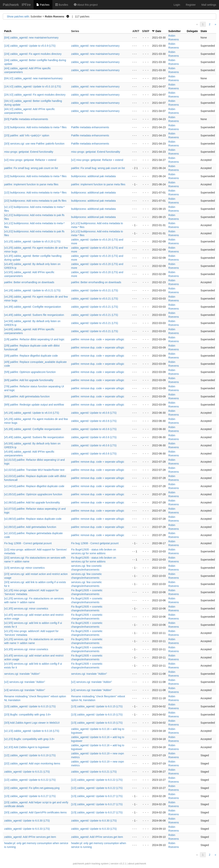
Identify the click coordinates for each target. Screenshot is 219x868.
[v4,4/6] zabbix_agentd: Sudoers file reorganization (34, 315)
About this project (86, 5)
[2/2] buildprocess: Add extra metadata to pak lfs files (35, 201)
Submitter (174, 31)
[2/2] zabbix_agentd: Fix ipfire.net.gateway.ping (32, 788)
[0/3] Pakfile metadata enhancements (26, 119)
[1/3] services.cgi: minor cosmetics (24, 568)
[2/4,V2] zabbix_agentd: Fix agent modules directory (35, 95)
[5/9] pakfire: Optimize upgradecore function (30, 372)
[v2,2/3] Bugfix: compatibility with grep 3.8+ (29, 739)
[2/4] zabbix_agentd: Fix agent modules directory (33, 54)
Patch (8, 31)
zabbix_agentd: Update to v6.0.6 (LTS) (94, 413)
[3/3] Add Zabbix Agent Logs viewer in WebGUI (32, 723)
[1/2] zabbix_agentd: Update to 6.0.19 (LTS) (30, 755)
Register (191, 5)
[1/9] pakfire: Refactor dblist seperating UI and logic (34, 339)
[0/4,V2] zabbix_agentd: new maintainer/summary (33, 78)
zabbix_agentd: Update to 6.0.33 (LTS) (27, 829)
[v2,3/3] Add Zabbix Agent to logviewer (27, 747)
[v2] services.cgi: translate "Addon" (25, 682)
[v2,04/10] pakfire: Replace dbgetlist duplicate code (34, 486)
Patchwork (11, 5)
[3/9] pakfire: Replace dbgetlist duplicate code (31, 356)
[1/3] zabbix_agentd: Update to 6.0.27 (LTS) (30, 796)
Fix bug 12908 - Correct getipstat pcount (28, 543)
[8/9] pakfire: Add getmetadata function (27, 396)
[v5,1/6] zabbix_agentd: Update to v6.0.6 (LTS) (32, 413)
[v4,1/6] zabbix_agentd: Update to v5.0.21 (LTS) (32, 290)
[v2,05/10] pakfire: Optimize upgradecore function (33, 494)
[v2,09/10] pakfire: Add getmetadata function (30, 527)
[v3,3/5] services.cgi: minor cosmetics (26, 649)
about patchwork (137, 864)
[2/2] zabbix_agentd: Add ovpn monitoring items (32, 763)
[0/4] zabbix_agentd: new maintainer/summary (31, 38)
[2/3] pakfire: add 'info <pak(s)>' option (27, 135)
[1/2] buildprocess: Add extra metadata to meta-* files (35, 176)
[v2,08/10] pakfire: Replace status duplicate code (33, 519)
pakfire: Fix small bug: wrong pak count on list (31, 168)
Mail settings (209, 5)
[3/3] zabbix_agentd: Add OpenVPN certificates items (35, 812)
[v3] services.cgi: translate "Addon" (25, 690)
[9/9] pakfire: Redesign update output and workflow (34, 405)
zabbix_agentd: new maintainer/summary (95, 46)
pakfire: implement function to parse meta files (31, 184)
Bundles (62, 5)
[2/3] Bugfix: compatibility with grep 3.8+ (28, 715)
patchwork (78, 864)
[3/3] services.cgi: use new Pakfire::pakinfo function (34, 144)
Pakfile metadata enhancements (90, 127)
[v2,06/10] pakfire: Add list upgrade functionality (32, 502)
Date (158, 31)
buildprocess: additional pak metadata (93, 176)
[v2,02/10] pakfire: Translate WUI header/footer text (34, 470)
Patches (43, 5)
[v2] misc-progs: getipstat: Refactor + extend (30, 160)
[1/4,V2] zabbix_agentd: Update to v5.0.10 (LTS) (33, 86)
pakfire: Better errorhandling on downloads (29, 282)
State (204, 31)
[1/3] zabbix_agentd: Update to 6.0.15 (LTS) (30, 706)
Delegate (192, 31)
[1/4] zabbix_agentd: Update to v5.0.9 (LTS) (30, 46)
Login (177, 5)
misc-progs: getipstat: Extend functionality (29, 152)
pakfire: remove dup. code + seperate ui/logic (98, 339)
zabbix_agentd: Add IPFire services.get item (30, 837)
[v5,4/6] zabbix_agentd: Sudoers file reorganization (34, 437)
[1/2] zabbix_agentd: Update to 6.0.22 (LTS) (30, 780)
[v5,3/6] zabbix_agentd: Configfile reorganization (33, 429)
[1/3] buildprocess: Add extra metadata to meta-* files (35, 127)
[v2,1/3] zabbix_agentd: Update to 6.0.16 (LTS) (32, 731)
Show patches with (18, 17)
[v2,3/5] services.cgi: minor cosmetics (26, 609)
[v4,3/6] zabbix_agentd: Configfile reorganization (33, 307)
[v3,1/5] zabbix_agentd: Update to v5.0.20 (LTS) (32, 241)
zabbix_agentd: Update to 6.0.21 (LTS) (27, 772)
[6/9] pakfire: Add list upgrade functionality (29, 380)
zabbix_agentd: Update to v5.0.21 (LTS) (95, 290)
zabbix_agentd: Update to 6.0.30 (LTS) (27, 821)
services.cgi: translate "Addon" (22, 674)
